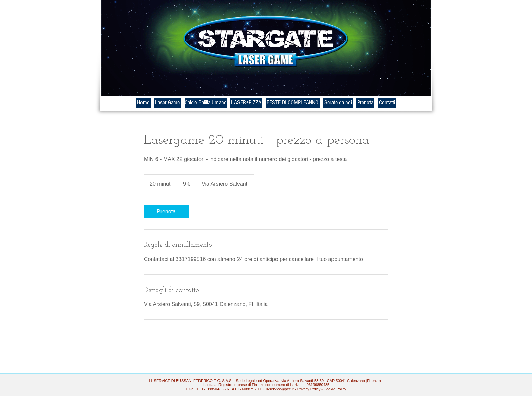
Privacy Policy (309, 389)
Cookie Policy (335, 389)
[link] (166, 212)
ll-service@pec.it (280, 389)
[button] (338, 103)
